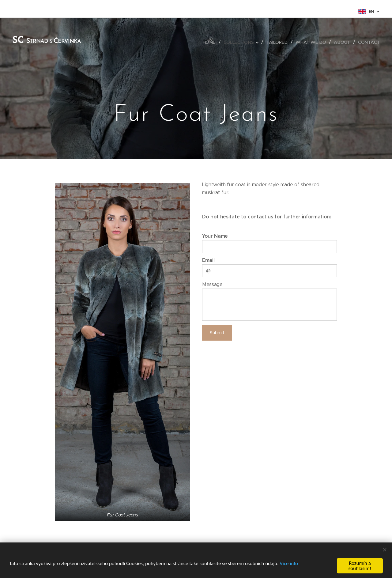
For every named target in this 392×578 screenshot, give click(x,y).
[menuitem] (211, 42)
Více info (289, 563)
